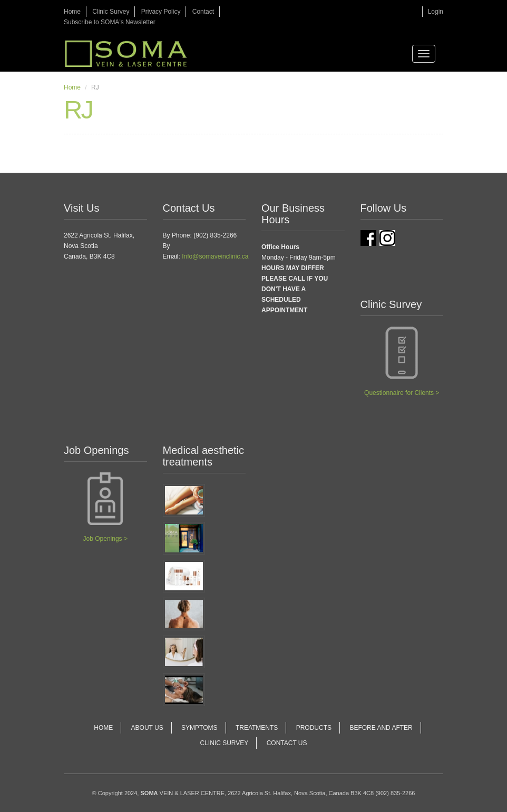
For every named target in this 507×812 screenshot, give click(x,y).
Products (314, 728)
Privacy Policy (161, 12)
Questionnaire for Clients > (402, 393)
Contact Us (287, 743)
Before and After (381, 728)
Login (436, 12)
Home (72, 12)
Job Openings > (105, 539)
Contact (203, 12)
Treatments (257, 728)
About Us (147, 728)
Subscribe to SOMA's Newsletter (110, 22)
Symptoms (199, 728)
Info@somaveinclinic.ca (215, 256)
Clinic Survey (111, 12)
